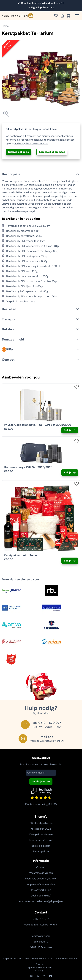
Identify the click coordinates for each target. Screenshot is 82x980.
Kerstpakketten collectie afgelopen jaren (41, 901)
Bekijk (68, 430)
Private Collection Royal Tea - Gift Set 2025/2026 (37, 425)
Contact (41, 867)
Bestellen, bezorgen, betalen (41, 879)
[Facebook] (44, 976)
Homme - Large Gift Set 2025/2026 (28, 467)
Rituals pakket (41, 851)
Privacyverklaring (41, 890)
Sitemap (39, 971)
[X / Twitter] (38, 976)
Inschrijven (39, 781)
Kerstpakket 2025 (41, 829)
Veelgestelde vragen (41, 873)
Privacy (39, 964)
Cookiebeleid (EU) (41, 896)
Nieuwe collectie (19, 152)
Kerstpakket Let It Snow (20, 555)
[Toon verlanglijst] (57, 16)
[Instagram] (32, 976)
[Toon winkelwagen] (69, 16)
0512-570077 (41, 919)
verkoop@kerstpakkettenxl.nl (31, 144)
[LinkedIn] (50, 976)
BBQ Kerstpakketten (41, 823)
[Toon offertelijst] (63, 16)
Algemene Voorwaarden (41, 884)
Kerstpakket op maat (52, 152)
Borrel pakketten (41, 846)
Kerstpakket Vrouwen (41, 840)
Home (5, 26)
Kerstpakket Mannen (41, 834)
